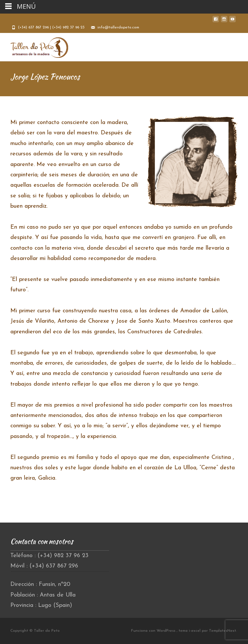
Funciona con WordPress (154, 631)
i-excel (195, 631)
